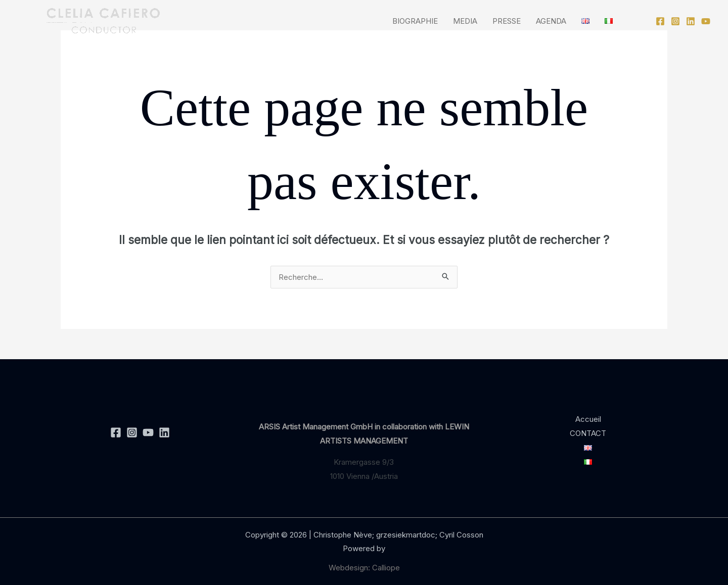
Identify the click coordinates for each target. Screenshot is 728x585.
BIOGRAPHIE (415, 21)
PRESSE (507, 21)
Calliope (386, 568)
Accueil (588, 419)
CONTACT (588, 433)
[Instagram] (675, 21)
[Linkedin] (691, 21)
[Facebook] (660, 21)
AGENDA (551, 21)
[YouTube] (706, 21)
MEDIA (465, 21)
